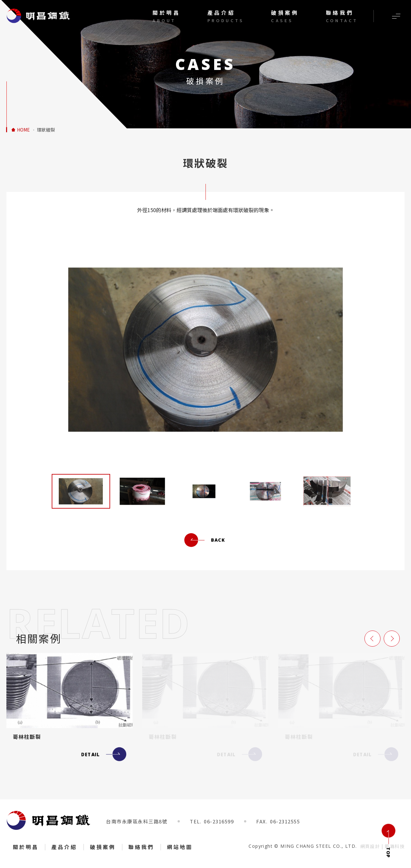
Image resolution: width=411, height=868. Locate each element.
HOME (23, 130)
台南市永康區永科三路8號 (137, 821)
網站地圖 (180, 847)
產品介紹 (64, 847)
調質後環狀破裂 (39, 16)
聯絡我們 (141, 847)
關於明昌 (26, 847)
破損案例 (103, 847)
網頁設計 (370, 846)
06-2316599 (219, 821)
